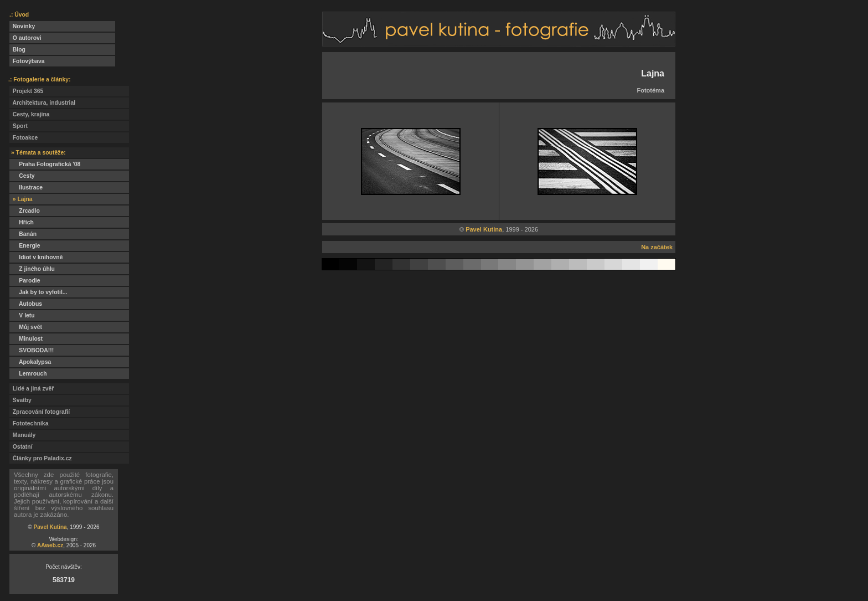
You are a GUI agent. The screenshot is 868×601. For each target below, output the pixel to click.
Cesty (22, 176)
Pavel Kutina (50, 527)
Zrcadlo (25, 211)
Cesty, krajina (30, 114)
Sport (19, 126)
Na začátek (657, 247)
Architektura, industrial (42, 103)
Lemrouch (28, 374)
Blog (17, 50)
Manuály (22, 435)
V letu (22, 315)
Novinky (22, 26)
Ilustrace (26, 188)
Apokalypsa (30, 362)
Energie (25, 246)
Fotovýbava (27, 61)
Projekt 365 (26, 91)
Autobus (26, 304)
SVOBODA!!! (32, 350)
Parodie (25, 281)
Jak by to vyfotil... (38, 292)
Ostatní (21, 447)
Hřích (22, 222)
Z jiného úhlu (32, 269)
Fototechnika (29, 423)
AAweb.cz (50, 545)
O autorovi (25, 38)
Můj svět (26, 327)
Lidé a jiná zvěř (32, 389)
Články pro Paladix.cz (41, 458)
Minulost (26, 339)
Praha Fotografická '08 (45, 164)
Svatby (20, 400)
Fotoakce (24, 138)
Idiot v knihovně (36, 257)
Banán (23, 234)
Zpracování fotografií (40, 412)
